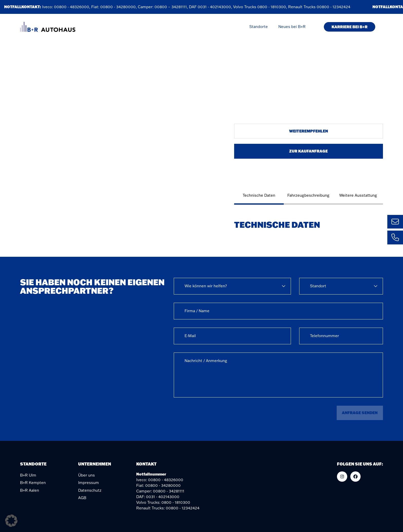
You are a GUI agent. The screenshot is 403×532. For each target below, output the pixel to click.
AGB (82, 498)
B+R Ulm (28, 475)
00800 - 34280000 (119, 7)
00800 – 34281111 (172, 7)
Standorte (259, 27)
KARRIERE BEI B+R (350, 27)
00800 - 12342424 (335, 7)
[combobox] (232, 286)
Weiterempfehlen (309, 131)
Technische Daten (259, 195)
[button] (11, 521)
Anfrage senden (360, 413)
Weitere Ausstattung (358, 195)
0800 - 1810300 (273, 7)
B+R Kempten (33, 483)
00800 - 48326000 (73, 7)
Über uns (86, 475)
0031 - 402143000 (215, 7)
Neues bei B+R (292, 27)
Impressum (89, 483)
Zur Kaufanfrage (308, 151)
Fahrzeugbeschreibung (308, 195)
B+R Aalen (30, 490)
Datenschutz (90, 490)
